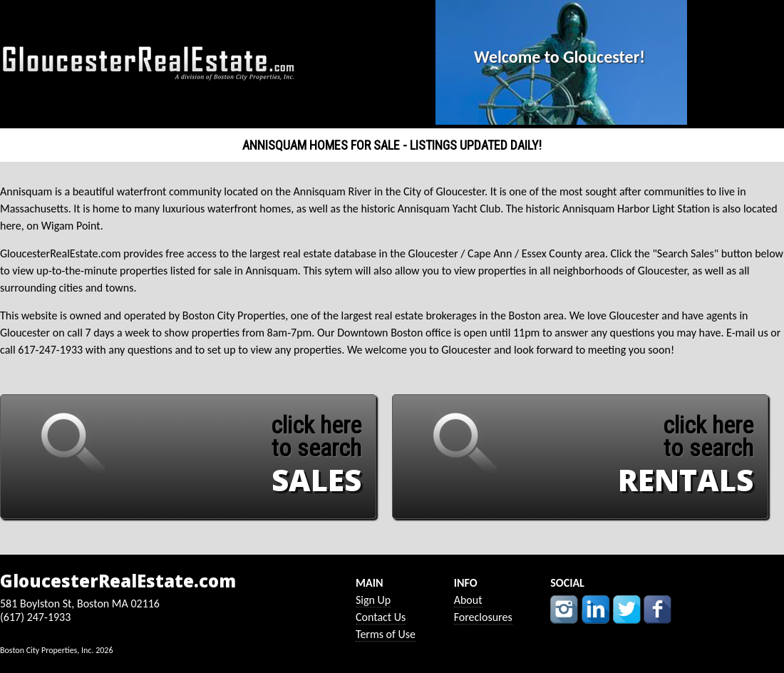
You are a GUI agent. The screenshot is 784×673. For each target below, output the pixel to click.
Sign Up (373, 600)
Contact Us (381, 617)
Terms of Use (386, 634)
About (468, 600)
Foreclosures (483, 617)
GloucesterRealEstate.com (118, 581)
